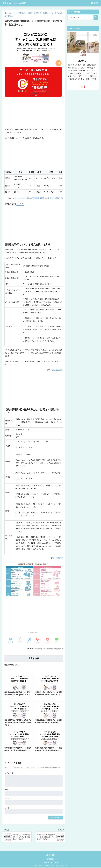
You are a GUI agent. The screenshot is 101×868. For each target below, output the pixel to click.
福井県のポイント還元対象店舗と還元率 (49, 649)
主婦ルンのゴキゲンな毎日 (17, 3)
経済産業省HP (58, 370)
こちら (17, 665)
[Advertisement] (34, 114)
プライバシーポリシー (50, 863)
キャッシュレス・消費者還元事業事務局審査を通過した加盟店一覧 (38, 198)
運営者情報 (94, 3)
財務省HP (59, 558)
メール (8, 799)
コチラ (20, 204)
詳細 (60, 178)
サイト (7, 808)
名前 (7, 790)
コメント (9, 773)
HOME (51, 855)
